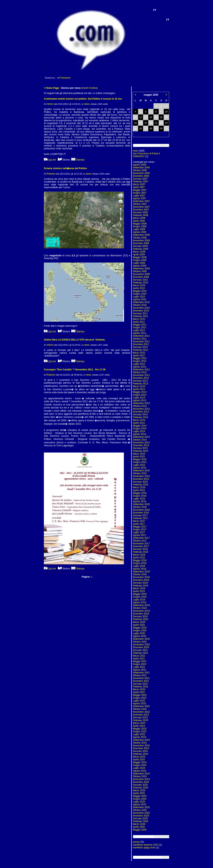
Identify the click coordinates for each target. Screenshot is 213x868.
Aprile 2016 (139, 490)
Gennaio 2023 (140, 717)
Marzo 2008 (139, 218)
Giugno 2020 (140, 631)
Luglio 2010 (139, 297)
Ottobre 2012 (140, 372)
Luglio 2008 (139, 229)
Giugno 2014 (140, 428)
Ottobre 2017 (140, 541)
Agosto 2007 (139, 198)
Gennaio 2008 (140, 212)
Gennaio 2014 (140, 414)
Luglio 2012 (139, 364)
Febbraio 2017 (140, 518)
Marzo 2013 (139, 386)
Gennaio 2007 (140, 179)
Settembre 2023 (141, 740)
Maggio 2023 (140, 729)
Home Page (52, 88)
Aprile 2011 (139, 322)
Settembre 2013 (141, 403)
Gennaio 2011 (140, 313)
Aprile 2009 (139, 255)
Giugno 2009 (140, 260)
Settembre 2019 (141, 605)
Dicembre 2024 (141, 782)
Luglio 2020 (139, 633)
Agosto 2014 (139, 434)
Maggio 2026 (140, 830)
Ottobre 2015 (140, 473)
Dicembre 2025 (141, 816)
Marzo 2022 (139, 689)
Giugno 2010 (140, 294)
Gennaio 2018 (140, 549)
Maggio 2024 (140, 762)
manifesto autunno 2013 (146, 845)
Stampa (78, 160)
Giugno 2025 (140, 799)
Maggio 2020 (140, 628)
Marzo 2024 (139, 757)
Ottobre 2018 (140, 574)
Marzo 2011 (139, 319)
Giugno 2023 (140, 732)
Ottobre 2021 (140, 675)
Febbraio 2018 (140, 552)
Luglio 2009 (139, 263)
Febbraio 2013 (140, 384)
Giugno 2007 (140, 193)
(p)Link (50, 160)
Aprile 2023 (139, 726)
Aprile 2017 (139, 524)
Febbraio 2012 (140, 350)
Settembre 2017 (141, 538)
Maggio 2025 (140, 796)
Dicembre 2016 (141, 513)
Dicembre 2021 (141, 681)
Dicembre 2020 (141, 647)
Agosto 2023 (139, 737)
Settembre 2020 (141, 639)
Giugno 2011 (140, 327)
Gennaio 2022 (140, 684)
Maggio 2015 (140, 459)
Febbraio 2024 (140, 754)
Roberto (51, 174)
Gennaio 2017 (140, 515)
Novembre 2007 (141, 207)
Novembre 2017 (141, 544)
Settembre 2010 (141, 302)
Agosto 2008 (139, 232)
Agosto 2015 (139, 468)
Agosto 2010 (139, 299)
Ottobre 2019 (140, 608)
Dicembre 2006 (141, 176)
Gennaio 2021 (140, 650)
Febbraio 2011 (140, 316)
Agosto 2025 (139, 804)
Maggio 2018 (140, 560)
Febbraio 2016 (140, 485)
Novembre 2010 (141, 308)
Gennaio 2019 (140, 583)
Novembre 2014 (141, 443)
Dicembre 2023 (141, 748)
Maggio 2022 (140, 695)
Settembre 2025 (141, 807)
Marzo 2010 (139, 285)
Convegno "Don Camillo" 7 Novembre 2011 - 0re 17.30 (75, 370)
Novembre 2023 (141, 746)
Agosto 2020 (139, 636)
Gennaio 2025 (140, 785)
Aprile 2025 (139, 793)
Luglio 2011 (139, 330)
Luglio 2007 (139, 196)
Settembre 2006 (141, 168)
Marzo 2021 (139, 656)
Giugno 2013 (140, 395)
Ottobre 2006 (140, 170)
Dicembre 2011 (141, 344)
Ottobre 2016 (140, 507)
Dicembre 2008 (141, 243)
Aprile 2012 (139, 356)
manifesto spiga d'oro (144, 848)
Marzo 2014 (139, 420)
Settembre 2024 (141, 774)
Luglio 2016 (139, 499)
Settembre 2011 (141, 336)
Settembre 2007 (141, 201)
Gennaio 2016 (140, 482)
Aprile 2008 (139, 221)
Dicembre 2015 (141, 479)
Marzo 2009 (139, 252)
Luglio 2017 (139, 532)
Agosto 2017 (139, 535)
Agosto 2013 (139, 400)
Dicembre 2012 (141, 378)
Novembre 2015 (141, 476)
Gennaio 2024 (140, 751)
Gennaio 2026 (140, 818)
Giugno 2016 (140, 496)
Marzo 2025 (139, 790)
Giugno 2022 (140, 698)
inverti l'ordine (90, 88)
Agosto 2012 (139, 367)
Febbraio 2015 (140, 451)
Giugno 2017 (140, 529)
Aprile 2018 (139, 558)
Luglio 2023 (139, 734)
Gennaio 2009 (140, 246)
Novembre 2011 (141, 342)
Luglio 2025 (139, 802)
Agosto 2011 (139, 333)
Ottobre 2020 (140, 642)
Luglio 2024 (139, 768)
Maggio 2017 (140, 527)
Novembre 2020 (141, 645)
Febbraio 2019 (140, 586)
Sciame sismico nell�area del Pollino (65, 168)
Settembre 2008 (141, 235)
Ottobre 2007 (140, 204)
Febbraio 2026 (140, 821)
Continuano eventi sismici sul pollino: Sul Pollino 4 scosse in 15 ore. (83, 99)
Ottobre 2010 (140, 305)
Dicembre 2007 (141, 210)
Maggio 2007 (140, 190)
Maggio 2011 (140, 325)
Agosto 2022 (139, 703)
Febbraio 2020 (140, 619)
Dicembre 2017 (141, 546)
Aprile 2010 (139, 288)
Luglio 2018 (139, 566)
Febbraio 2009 (140, 249)
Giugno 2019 (140, 597)
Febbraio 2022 (140, 687)
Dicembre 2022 (141, 715)
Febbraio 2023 (140, 720)
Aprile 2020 (139, 625)
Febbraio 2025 (140, 788)
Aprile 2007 (139, 187)
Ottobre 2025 (140, 810)
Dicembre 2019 (141, 614)
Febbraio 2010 (140, 283)
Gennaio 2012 (140, 347)
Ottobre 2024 (140, 776)
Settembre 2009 (141, 269)
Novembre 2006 (141, 173)
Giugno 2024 (140, 765)
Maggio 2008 (140, 224)
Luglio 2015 (139, 465)
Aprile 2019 (139, 591)
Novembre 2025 (141, 813)
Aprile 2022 (139, 692)
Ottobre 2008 (140, 238)
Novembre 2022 (141, 712)
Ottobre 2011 (140, 339)
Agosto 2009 (139, 266)
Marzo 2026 (139, 824)
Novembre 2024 (141, 779)
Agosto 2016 (139, 501)
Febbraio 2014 (140, 417)
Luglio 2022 (139, 701)
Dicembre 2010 (141, 311)
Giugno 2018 (140, 563)
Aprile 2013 (139, 389)
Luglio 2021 (139, 667)
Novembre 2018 (141, 577)
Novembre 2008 (141, 240)
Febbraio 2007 (140, 182)
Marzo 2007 (139, 184)
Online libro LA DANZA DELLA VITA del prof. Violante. (75, 340)
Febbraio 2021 (140, 653)
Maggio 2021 (140, 661)
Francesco (65, 78)
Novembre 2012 (141, 375)
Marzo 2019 (139, 588)
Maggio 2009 (140, 257)
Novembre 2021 (141, 678)
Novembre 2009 (141, 274)
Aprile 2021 (139, 659)
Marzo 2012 (139, 353)
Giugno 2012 (140, 361)
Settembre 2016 (141, 504)
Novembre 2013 (141, 409)
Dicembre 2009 (141, 277)
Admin (50, 104)
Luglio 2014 (139, 431)
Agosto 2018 (139, 569)
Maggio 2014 (140, 426)
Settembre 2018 (141, 572)
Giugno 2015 (140, 462)
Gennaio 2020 (140, 616)
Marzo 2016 (139, 487)
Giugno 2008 (140, 226)
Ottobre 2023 (140, 743)
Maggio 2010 (140, 291)
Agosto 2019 (139, 602)
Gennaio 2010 (140, 280)
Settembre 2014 (141, 437)
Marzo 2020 (139, 622)
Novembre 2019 (141, 611)
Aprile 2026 (139, 827)
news (87, 104)
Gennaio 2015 (140, 448)
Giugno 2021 (140, 664)
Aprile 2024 (139, 760)
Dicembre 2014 (141, 445)
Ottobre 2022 (140, 709)
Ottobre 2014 (140, 440)
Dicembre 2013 (141, 412)
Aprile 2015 (139, 457)
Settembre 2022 (141, 706)
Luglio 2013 (139, 398)
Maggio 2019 (140, 594)
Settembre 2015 (141, 471)
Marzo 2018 (139, 555)
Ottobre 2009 (140, 271)
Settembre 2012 (141, 370)
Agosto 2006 (139, 165)
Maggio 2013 (140, 392)
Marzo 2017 (139, 521)
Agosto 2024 (139, 771)
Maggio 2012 (140, 358)
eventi (136, 842)
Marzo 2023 (139, 723)
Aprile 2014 (139, 423)
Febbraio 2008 (140, 215)
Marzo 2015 (139, 454)
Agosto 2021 (139, 670)
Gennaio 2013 (140, 381)
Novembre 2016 (141, 510)
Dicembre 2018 (141, 580)
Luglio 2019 (139, 600)
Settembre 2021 (141, 673)
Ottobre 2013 (140, 406)
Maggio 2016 (140, 493)
